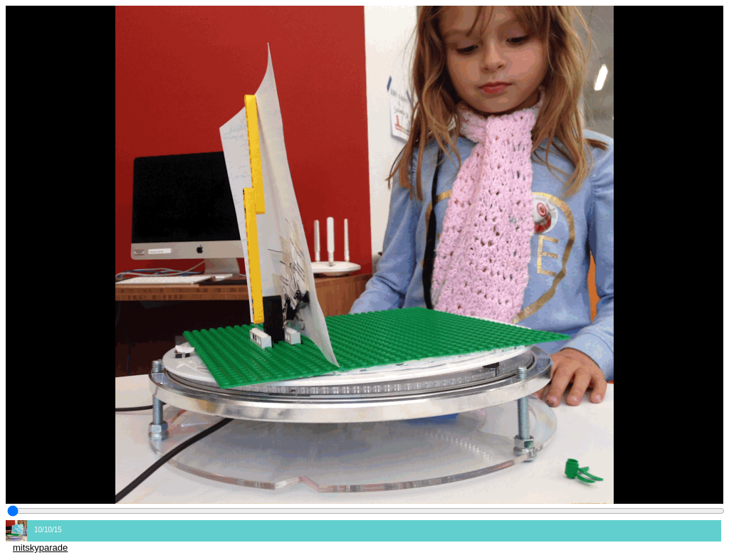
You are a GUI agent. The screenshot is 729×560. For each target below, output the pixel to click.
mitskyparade (40, 548)
